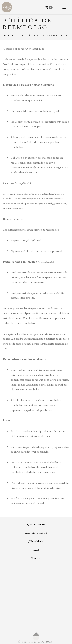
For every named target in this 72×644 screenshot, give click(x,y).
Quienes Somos (36, 524)
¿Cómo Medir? (36, 541)
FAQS (36, 550)
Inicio (9, 35)
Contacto (36, 558)
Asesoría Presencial (36, 533)
